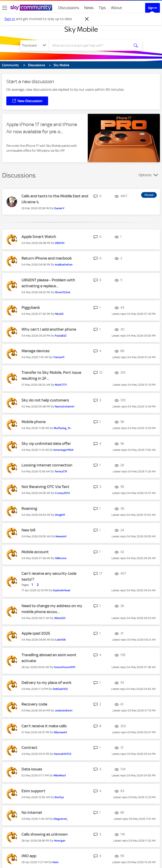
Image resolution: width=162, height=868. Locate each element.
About (117, 8)
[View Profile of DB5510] (60, 243)
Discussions (69, 8)
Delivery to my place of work (47, 683)
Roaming (29, 508)
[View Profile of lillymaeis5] (61, 732)
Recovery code (34, 704)
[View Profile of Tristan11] (59, 357)
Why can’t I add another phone (49, 329)
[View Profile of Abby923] (60, 618)
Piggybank (31, 307)
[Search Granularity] (35, 45)
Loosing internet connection (47, 465)
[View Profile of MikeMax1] (60, 775)
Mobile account (35, 552)
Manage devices (36, 351)
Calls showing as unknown (45, 834)
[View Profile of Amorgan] (60, 841)
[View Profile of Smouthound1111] (65, 667)
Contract (29, 748)
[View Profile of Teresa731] (61, 471)
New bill (28, 530)
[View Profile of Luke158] (60, 640)
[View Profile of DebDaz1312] (60, 689)
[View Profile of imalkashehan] (64, 265)
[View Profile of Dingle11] (60, 515)
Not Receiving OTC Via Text (45, 487)
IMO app (29, 856)
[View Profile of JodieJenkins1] (64, 710)
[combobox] (91, 45)
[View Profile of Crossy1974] (62, 493)
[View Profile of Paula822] (61, 336)
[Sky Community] (31, 8)
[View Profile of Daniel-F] (59, 208)
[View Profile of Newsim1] (61, 536)
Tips (102, 8)
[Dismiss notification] (87, 19)
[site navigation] (5, 8)
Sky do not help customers (45, 400)
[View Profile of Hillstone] (61, 558)
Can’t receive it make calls (44, 726)
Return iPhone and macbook (47, 258)
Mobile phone (34, 422)
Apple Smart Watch (39, 237)
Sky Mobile (81, 29)
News (89, 8)
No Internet (32, 812)
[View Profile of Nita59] (59, 314)
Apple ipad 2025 (36, 633)
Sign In (153, 8)
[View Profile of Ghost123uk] (63, 292)
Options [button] (145, 175)
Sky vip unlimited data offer (46, 444)
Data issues (32, 769)
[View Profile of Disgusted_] (61, 819)
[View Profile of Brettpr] (59, 797)
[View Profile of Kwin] (56, 862)
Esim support (33, 791)
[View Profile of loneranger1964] (63, 450)
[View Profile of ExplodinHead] (61, 590)
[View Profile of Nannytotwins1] (65, 406)
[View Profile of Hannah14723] (63, 754)
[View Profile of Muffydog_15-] (63, 428)
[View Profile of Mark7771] (61, 385)
